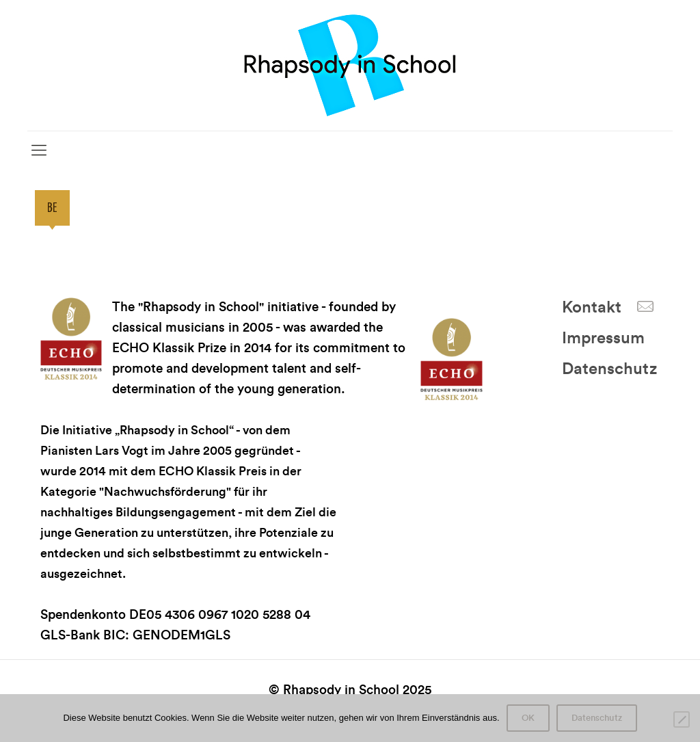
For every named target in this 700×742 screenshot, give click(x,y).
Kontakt (592, 308)
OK (528, 718)
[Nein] (682, 719)
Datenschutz (609, 369)
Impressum (603, 339)
